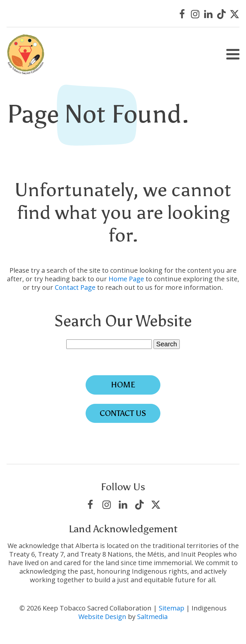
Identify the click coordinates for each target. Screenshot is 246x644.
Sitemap (172, 608)
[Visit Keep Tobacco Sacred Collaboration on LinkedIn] (208, 14)
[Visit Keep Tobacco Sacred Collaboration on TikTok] (221, 14)
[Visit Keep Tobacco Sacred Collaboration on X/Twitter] (235, 14)
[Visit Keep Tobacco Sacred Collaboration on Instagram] (195, 14)
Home (123, 385)
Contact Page (75, 287)
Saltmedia (152, 617)
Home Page (126, 279)
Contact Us (123, 413)
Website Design (102, 617)
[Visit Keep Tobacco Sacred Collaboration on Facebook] (182, 14)
